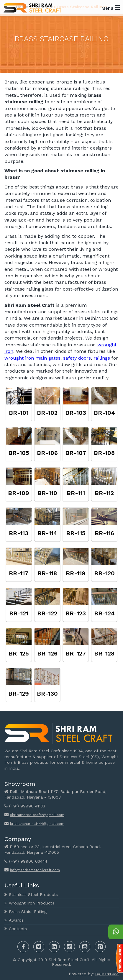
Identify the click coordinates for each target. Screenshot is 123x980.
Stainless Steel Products (33, 894)
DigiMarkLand (107, 974)
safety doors (77, 358)
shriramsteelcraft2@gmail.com (37, 815)
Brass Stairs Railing (28, 912)
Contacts (18, 929)
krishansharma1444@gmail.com (37, 824)
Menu (111, 8)
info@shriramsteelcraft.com (35, 870)
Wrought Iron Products (32, 903)
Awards (16, 920)
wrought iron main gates (32, 358)
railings (102, 358)
